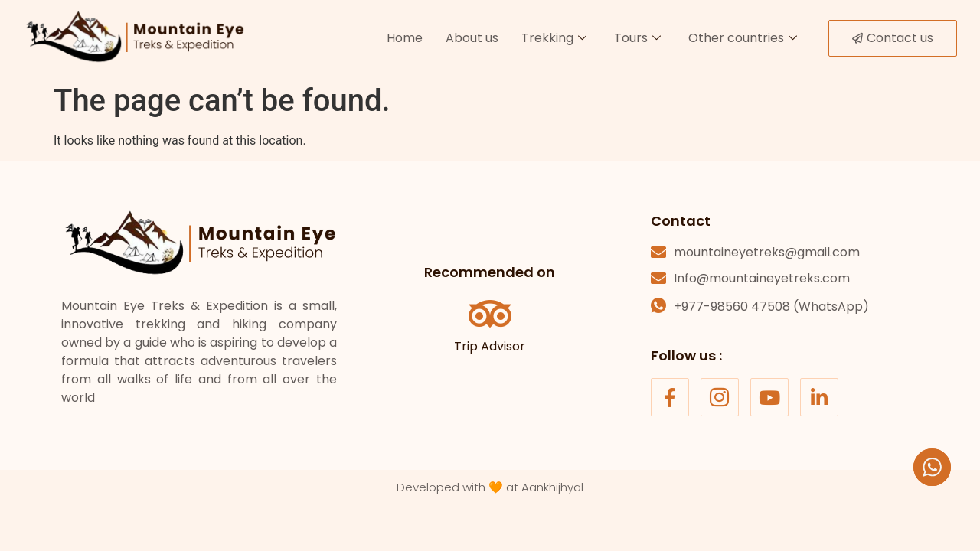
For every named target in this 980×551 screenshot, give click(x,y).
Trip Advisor (490, 346)
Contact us (893, 38)
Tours (637, 38)
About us (472, 38)
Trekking (554, 38)
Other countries (743, 38)
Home (405, 38)
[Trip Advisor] (490, 314)
